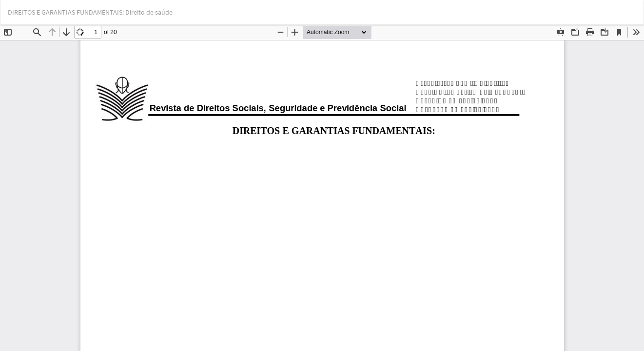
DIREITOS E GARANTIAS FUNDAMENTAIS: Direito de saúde (90, 12)
